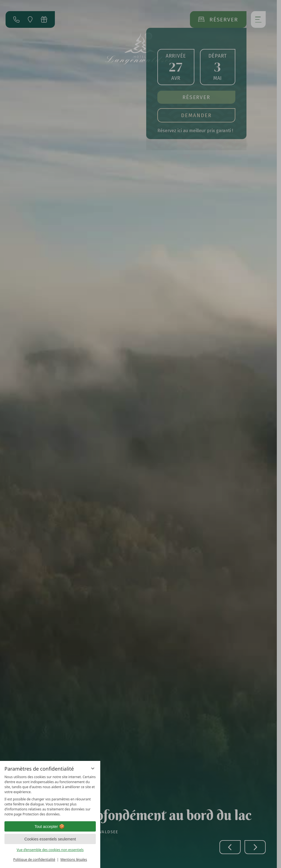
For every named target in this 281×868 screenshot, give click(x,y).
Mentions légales (74, 860)
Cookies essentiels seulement (50, 839)
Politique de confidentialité (34, 860)
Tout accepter (50, 827)
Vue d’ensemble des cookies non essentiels (50, 850)
